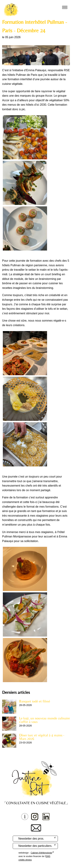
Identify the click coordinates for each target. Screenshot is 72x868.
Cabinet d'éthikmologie (41, 853)
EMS (48, 856)
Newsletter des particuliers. (35, 846)
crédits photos (25, 860)
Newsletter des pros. (31, 839)
